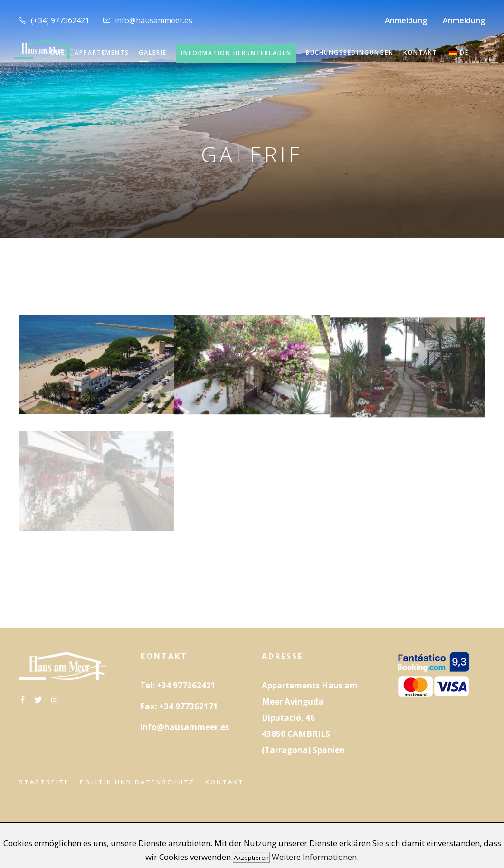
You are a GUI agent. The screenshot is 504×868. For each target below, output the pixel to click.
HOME (55, 52)
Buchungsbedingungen (350, 52)
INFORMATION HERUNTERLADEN (236, 53)
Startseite (44, 782)
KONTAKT (420, 52)
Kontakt (225, 782)
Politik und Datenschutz (137, 782)
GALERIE (153, 52)
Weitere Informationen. (315, 857)
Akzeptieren (251, 858)
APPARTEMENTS (102, 52)
